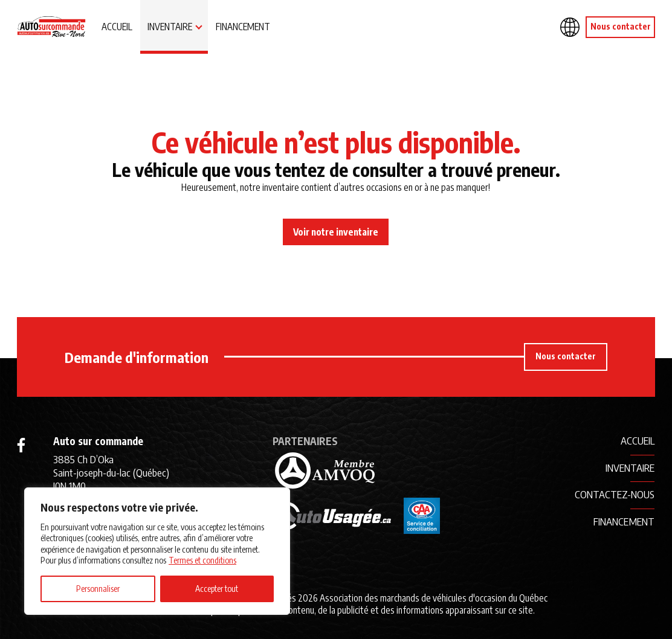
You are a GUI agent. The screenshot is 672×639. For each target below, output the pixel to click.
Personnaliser (98, 589)
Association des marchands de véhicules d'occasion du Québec (434, 598)
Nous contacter (621, 26)
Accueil (117, 26)
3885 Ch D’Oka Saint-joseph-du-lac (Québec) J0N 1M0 (111, 472)
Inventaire (170, 26)
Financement (243, 26)
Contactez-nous (615, 494)
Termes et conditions (202, 560)
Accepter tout (217, 589)
